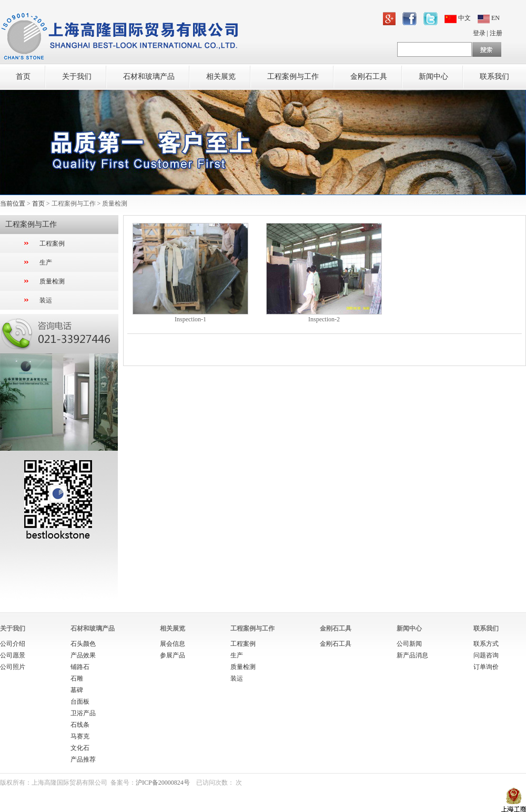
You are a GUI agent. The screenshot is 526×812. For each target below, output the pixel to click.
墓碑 (77, 690)
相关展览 (221, 77)
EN (489, 18)
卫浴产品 (83, 713)
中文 (458, 18)
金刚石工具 (369, 77)
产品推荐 (83, 759)
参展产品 (173, 655)
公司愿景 (13, 655)
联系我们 (494, 77)
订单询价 (486, 667)
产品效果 (83, 655)
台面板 (80, 702)
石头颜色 (83, 644)
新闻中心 (433, 77)
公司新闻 (409, 644)
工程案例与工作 (293, 77)
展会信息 (173, 644)
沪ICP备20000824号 (163, 783)
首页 (23, 77)
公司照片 (13, 667)
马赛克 (80, 736)
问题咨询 (486, 655)
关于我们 (77, 77)
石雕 (77, 678)
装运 (46, 300)
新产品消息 (412, 655)
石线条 (80, 725)
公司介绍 (13, 644)
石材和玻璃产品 (149, 77)
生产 (46, 262)
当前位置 (13, 204)
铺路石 (80, 667)
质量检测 (52, 281)
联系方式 (486, 644)
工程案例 (52, 243)
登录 (479, 33)
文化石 (80, 748)
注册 (496, 33)
